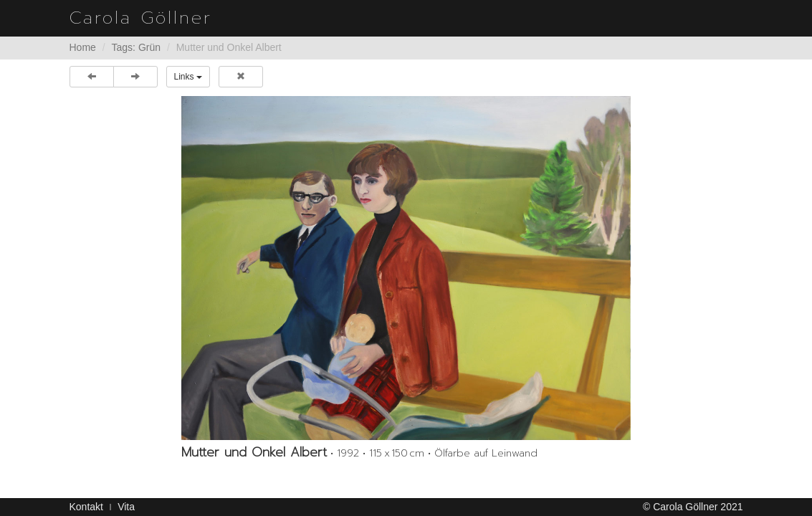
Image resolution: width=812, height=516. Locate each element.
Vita (126, 507)
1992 (348, 453)
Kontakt (86, 507)
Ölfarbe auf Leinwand (486, 453)
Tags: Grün (136, 47)
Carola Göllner (141, 18)
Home (83, 47)
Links (188, 77)
